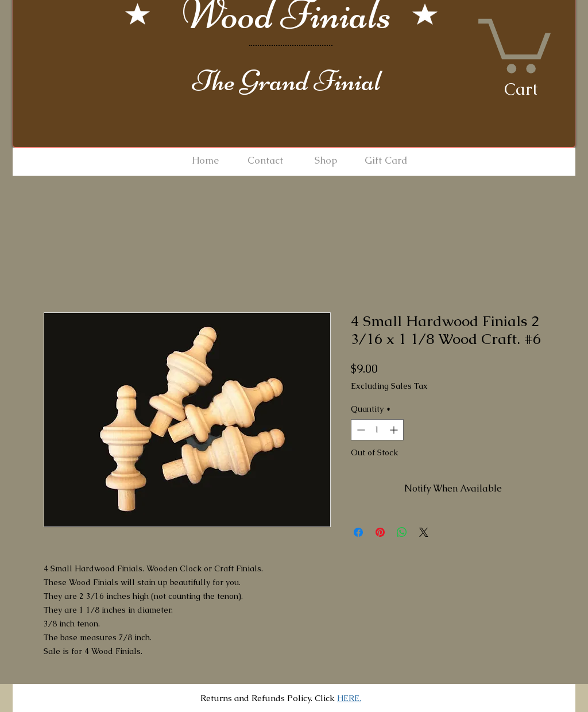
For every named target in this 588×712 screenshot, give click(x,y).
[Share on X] (424, 532)
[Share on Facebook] (358, 532)
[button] (514, 43)
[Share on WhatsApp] (402, 532)
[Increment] (395, 430)
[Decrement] (360, 430)
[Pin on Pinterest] (380, 532)
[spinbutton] (377, 430)
